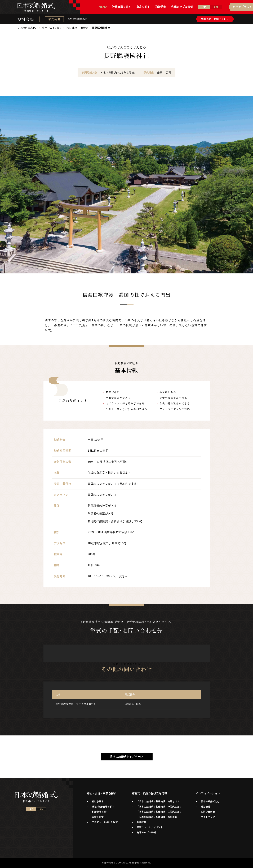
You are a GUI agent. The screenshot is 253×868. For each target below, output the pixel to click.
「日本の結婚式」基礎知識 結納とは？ (158, 801)
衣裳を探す (98, 817)
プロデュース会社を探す (105, 822)
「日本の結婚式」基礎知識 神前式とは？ (159, 807)
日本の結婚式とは (210, 801)
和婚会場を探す (100, 812)
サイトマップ (208, 817)
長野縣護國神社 (78, 19)
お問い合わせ (208, 812)
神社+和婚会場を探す (103, 807)
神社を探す (98, 801)
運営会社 (206, 807)
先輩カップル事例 (146, 833)
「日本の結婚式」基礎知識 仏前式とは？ (159, 812)
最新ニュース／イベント (150, 827)
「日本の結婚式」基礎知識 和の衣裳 (157, 817)
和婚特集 (142, 822)
